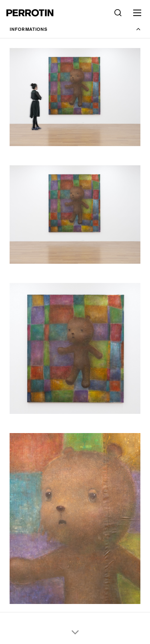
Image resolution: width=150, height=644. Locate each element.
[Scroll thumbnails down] (75, 632)
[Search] (118, 13)
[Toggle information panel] (75, 29)
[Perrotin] (30, 13)
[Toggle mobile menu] (137, 13)
